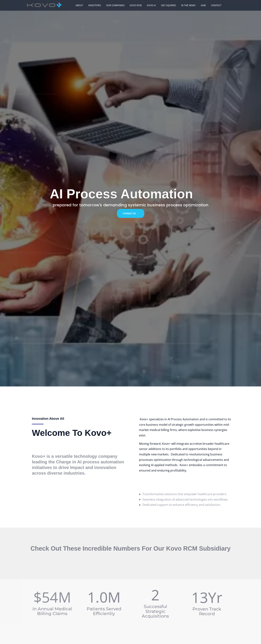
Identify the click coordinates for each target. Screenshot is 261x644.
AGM (196, 5)
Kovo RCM (132, 5)
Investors (93, 5)
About (79, 5)
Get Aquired (163, 5)
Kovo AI (147, 5)
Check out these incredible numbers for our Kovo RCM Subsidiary (130, 548)
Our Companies (113, 5)
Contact (208, 5)
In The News (182, 5)
